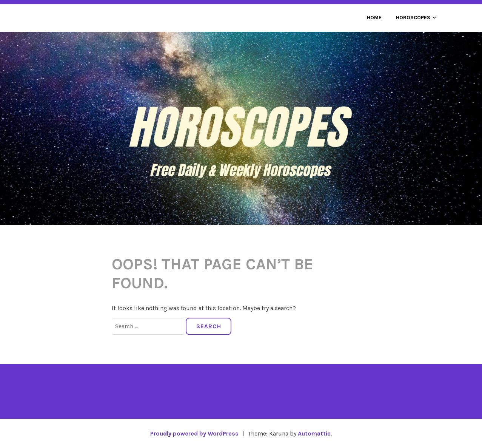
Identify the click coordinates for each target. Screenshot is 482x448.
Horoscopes (413, 18)
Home (374, 18)
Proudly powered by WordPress (194, 433)
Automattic (314, 433)
